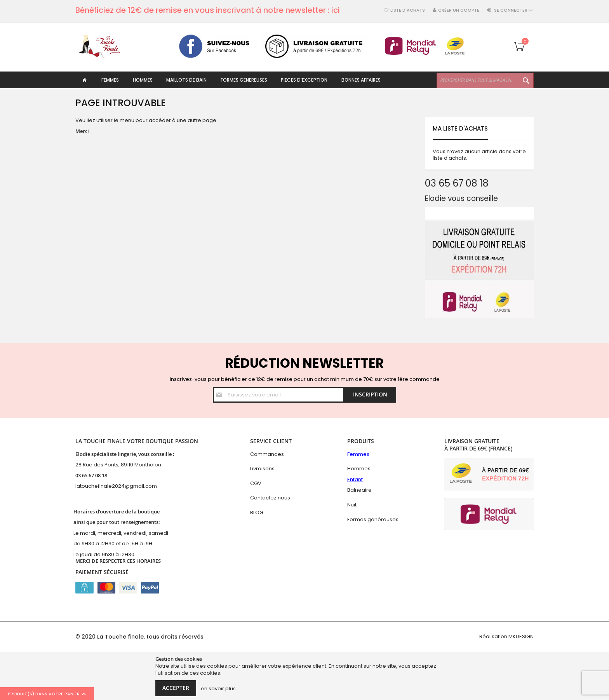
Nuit (352, 505)
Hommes (359, 469)
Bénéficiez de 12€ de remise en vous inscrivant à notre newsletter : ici (208, 10)
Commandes (267, 454)
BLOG (257, 512)
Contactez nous (270, 498)
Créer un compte (459, 10)
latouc (83, 486)
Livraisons (262, 469)
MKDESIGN (521, 636)
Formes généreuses (373, 519)
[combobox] (485, 80)
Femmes (358, 454)
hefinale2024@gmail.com (124, 486)
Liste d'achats (408, 10)
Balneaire (359, 490)
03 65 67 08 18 (91, 475)
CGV (256, 483)
